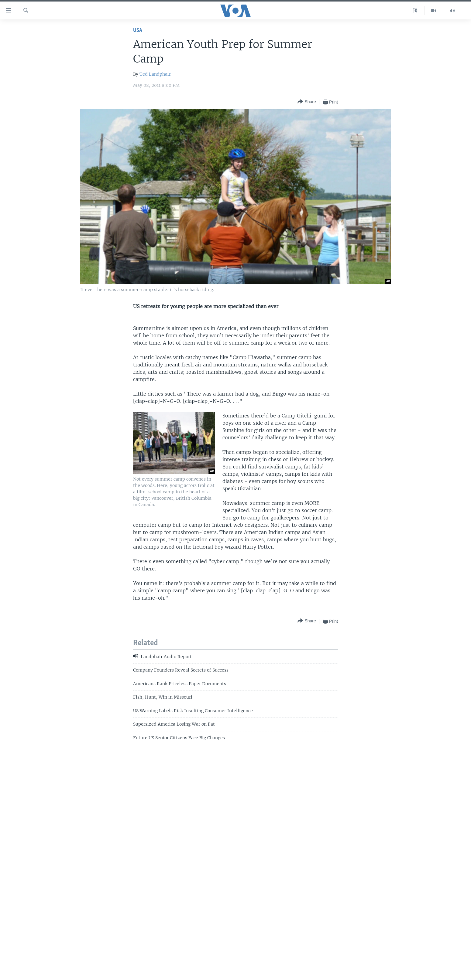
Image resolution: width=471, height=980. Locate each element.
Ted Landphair (155, 74)
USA (138, 31)
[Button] (307, 102)
